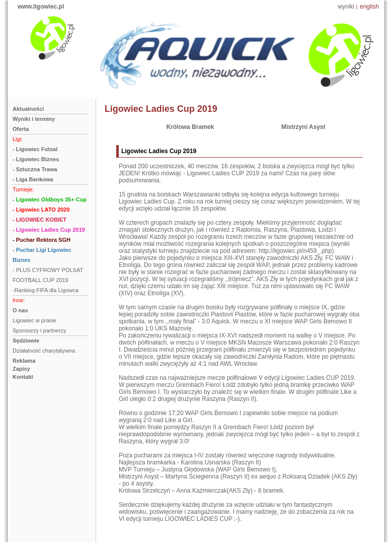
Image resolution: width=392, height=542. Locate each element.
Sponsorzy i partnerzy (39, 330)
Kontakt (23, 377)
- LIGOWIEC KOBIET (40, 220)
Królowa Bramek (190, 127)
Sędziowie (26, 341)
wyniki (346, 7)
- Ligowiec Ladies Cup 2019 (49, 230)
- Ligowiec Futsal (35, 149)
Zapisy (21, 369)
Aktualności (28, 109)
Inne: (19, 300)
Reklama (24, 361)
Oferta (21, 129)
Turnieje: (23, 189)
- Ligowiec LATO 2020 (41, 210)
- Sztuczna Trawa (35, 169)
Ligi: (18, 139)
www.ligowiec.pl (41, 7)
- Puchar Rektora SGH (42, 240)
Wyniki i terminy (34, 119)
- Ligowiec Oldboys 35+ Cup (50, 199)
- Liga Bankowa (33, 179)
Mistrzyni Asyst (303, 127)
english (369, 7)
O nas (20, 310)
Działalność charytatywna (44, 351)
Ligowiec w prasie (34, 320)
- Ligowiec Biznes (36, 159)
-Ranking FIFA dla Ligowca (46, 290)
